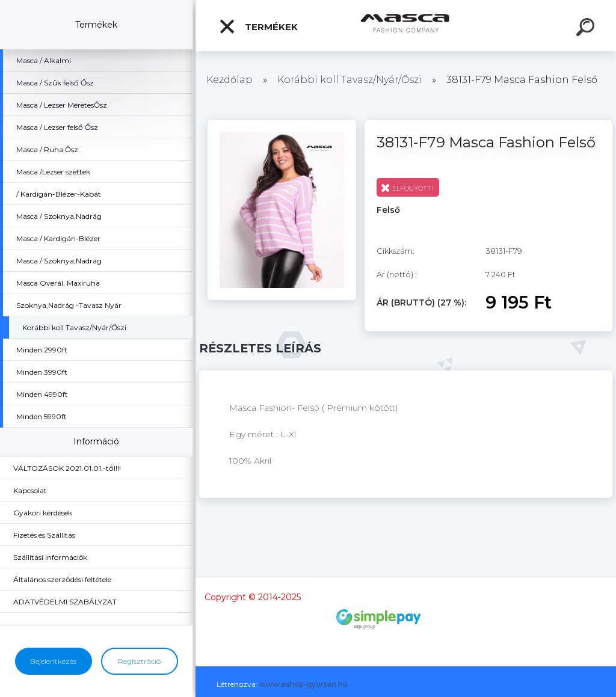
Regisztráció (139, 661)
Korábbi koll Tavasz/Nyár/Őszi (351, 80)
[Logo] (406, 26)
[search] (587, 29)
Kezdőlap (229, 80)
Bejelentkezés (53, 661)
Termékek (258, 26)
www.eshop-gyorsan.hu (303, 684)
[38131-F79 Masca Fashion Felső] (282, 124)
